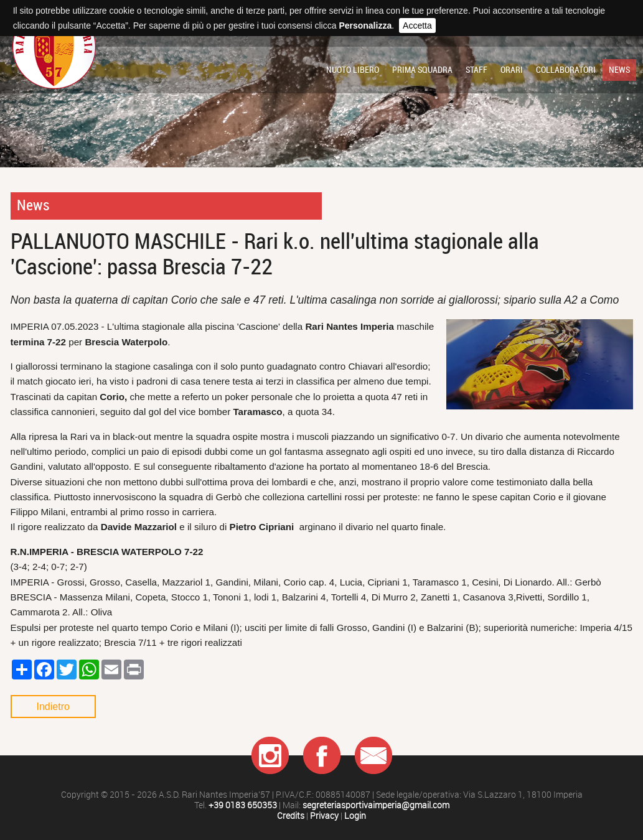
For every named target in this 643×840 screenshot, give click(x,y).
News (619, 70)
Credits (291, 816)
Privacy (324, 816)
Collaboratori (566, 70)
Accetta (417, 26)
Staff (476, 70)
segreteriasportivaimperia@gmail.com (376, 805)
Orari (512, 70)
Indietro (53, 707)
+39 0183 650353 (243, 805)
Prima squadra (422, 70)
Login (355, 816)
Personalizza (365, 26)
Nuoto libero (353, 70)
